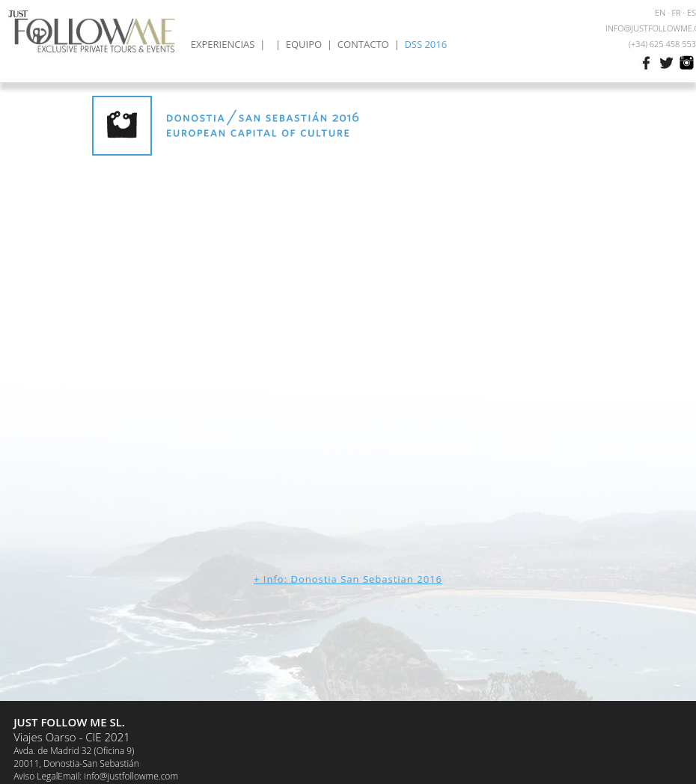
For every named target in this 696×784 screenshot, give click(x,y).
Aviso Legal (36, 776)
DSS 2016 (425, 44)
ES (692, 12)
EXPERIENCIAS (223, 44)
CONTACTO (363, 44)
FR (677, 12)
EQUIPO (304, 44)
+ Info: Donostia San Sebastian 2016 (348, 579)
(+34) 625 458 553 (662, 44)
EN (660, 12)
